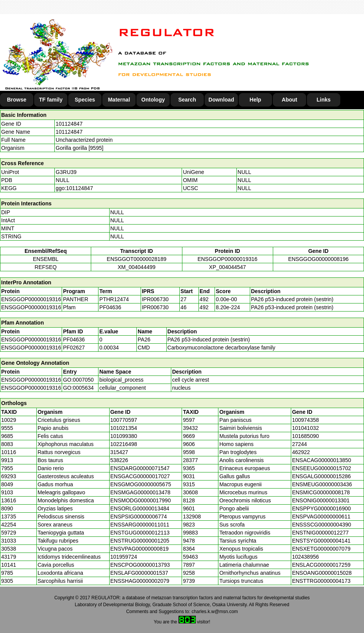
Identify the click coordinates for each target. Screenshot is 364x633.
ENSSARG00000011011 (140, 525)
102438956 (305, 557)
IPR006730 (155, 299)
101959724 (124, 557)
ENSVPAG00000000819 (139, 549)
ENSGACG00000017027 (140, 476)
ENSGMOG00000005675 (141, 484)
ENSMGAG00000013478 (140, 492)
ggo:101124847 (74, 188)
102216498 (124, 444)
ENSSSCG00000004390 (321, 525)
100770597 (124, 420)
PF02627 (74, 348)
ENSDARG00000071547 (140, 468)
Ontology (153, 100)
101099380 (124, 436)
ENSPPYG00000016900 (321, 508)
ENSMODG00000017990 (141, 500)
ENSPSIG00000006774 (139, 517)
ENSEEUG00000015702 (321, 468)
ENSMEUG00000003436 (322, 484)
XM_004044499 (137, 267)
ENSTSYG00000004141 (321, 541)
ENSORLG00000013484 (140, 508)
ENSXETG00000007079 (321, 549)
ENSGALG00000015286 (321, 476)
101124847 (69, 124)
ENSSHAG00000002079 (140, 581)
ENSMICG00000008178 (321, 492)
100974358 (305, 420)
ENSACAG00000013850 (321, 460)
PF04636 (74, 339)
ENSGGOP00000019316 (227, 259)
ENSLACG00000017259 (321, 565)
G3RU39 (66, 172)
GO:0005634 (78, 388)
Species (85, 100)
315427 (119, 452)
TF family (51, 100)
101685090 (305, 436)
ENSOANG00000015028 (322, 573)
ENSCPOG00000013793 (140, 565)
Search (187, 100)
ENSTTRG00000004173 (321, 581)
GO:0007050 (78, 380)
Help (255, 100)
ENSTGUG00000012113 (140, 533)
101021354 (124, 428)
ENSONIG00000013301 (321, 500)
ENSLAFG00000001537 (139, 573)
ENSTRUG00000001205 (140, 541)
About (289, 100)
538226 (119, 460)
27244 (299, 444)
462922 (301, 452)
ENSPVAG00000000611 (321, 517)
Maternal (119, 100)
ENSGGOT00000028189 (137, 259)
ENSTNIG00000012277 (320, 533)
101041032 (305, 428)
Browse (17, 100)
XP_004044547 (227, 267)
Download (221, 100)
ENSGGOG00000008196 (318, 259)
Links (324, 100)
